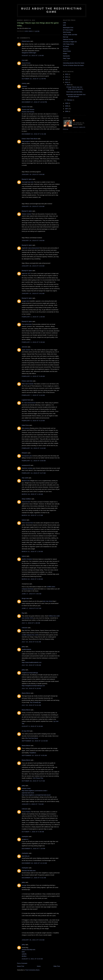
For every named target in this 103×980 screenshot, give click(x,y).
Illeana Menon (26, 693)
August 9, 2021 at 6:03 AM (32, 959)
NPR (64, 25)
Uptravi (24, 520)
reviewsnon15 (26, 465)
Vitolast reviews (27, 214)
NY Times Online (68, 30)
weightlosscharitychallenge (30, 673)
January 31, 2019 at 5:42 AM (33, 293)
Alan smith (25, 478)
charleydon (25, 836)
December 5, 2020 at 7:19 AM (33, 849)
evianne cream (26, 788)
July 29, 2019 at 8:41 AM (31, 705)
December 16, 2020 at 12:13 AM (34, 863)
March (69, 85)
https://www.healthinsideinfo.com (32, 662)
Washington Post (68, 28)
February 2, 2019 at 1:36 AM (33, 317)
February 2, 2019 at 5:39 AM (33, 342)
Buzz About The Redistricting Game (52, 10)
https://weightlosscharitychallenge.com (33, 686)
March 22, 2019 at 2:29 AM (32, 579)
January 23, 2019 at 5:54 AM (33, 206)
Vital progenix (26, 141)
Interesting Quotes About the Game (74, 63)
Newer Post (21, 966)
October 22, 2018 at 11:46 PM (34, 79)
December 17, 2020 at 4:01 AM (34, 878)
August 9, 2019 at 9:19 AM (32, 726)
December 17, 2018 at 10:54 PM (34, 102)
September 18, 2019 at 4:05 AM (34, 755)
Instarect (24, 86)
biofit (23, 952)
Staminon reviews (27, 468)
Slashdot (66, 49)
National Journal (68, 39)
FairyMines (33, 753)
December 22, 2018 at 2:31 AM (34, 134)
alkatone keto (26, 481)
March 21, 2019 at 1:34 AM (32, 551)
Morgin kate (25, 598)
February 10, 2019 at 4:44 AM (34, 448)
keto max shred (48, 601)
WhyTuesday (67, 32)
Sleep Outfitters (27, 499)
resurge (24, 885)
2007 (67, 109)
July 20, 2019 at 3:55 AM (31, 665)
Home (39, 966)
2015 (67, 74)
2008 (67, 106)
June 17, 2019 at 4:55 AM (32, 594)
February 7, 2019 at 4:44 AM (33, 395)
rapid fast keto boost (28, 793)
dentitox (24, 956)
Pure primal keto (27, 324)
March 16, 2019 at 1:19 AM (32, 494)
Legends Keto (26, 400)
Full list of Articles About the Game (73, 65)
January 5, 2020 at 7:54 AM (33, 804)
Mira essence (26, 428)
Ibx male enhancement (29, 403)
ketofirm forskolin (27, 559)
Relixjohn (25, 453)
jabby (23, 647)
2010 (67, 82)
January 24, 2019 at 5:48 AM (33, 241)
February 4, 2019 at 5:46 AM (33, 376)
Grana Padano (26, 812)
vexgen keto (25, 301)
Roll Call (66, 37)
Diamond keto (26, 502)
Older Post (57, 966)
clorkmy (24, 83)
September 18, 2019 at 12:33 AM (35, 741)
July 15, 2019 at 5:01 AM (31, 642)
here (30, 28)
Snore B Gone (26, 63)
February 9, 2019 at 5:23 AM (33, 421)
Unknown (25, 628)
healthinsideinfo (27, 649)
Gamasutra (66, 56)
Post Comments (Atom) (32, 970)
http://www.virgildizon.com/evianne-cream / (35, 791)
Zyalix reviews (26, 350)
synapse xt (25, 839)
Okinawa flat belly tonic (29, 871)
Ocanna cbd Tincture (28, 110)
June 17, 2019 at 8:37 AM (32, 608)
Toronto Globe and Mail (70, 35)
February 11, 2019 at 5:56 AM (34, 461)
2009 (67, 103)
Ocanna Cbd (26, 107)
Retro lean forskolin (28, 384)
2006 (67, 111)
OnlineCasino (26, 41)
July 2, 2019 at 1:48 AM (31, 623)
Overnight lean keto (28, 182)
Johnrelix (25, 347)
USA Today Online (69, 44)
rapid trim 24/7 (26, 273)
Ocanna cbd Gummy (28, 112)
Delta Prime (25, 425)
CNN (64, 23)
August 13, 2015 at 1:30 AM (33, 56)
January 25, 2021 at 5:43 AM (33, 940)
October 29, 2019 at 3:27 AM (33, 781)
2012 (67, 77)
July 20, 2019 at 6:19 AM (31, 688)
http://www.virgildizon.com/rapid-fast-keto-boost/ (36, 795)
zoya (23, 60)
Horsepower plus (27, 456)
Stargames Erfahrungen (29, 53)
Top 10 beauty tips (35, 702)
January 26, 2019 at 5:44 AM (33, 266)
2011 (67, 80)
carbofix (24, 954)
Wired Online (67, 51)
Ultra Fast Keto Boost (32, 738)
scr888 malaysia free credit (30, 635)
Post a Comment (22, 963)
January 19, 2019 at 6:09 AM (33, 174)
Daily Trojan (67, 58)
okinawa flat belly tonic (29, 950)
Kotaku (65, 54)
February (70, 100)
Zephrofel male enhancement (31, 248)
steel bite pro (26, 856)
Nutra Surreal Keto (27, 523)
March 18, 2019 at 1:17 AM (32, 515)
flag (23, 613)
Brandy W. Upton (27, 179)
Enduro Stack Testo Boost (30, 139)
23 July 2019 (26, 731)
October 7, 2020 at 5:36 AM (33, 832)
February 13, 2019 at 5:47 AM (34, 473)
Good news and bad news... (75, 92)
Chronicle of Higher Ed (70, 42)
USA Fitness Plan (38, 778)
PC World (66, 46)
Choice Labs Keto (27, 381)
